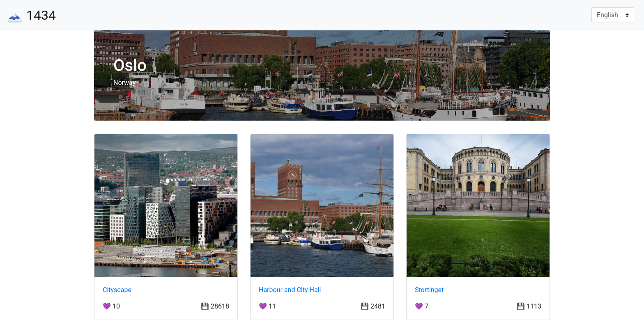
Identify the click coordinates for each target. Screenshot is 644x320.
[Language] (613, 15)
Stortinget (429, 290)
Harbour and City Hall (290, 290)
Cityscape (117, 290)
